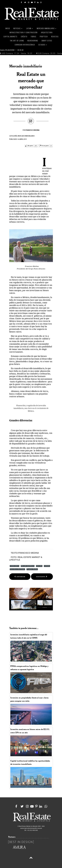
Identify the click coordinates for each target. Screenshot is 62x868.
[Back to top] (31, 858)
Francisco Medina (32, 569)
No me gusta (45, 146)
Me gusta (30, 146)
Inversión (39, 566)
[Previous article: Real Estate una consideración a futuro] (20, 577)
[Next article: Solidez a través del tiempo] (42, 577)
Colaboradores (15, 566)
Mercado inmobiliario (26, 136)
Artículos (47, 566)
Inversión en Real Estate (17, 569)
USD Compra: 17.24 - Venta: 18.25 (16, 53)
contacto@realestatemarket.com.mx (31, 828)
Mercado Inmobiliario (28, 566)
